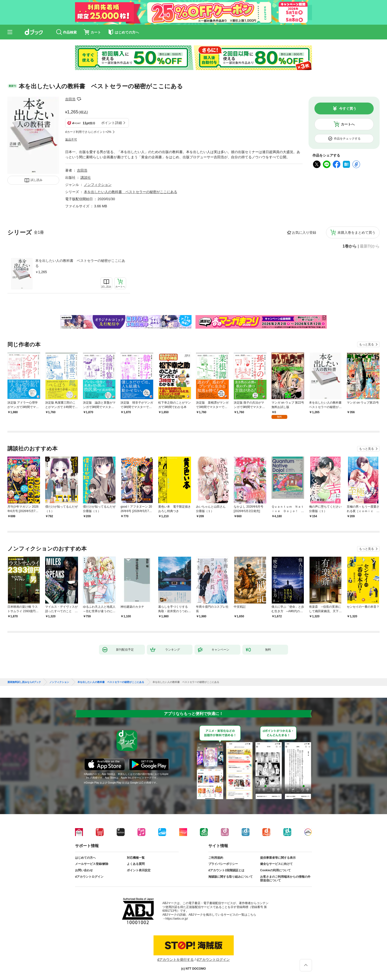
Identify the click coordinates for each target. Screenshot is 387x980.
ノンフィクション (98, 185)
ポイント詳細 (112, 123)
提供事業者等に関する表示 (278, 858)
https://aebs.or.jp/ (177, 919)
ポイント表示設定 (139, 870)
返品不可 (71, 140)
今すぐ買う (348, 108)
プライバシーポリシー (223, 864)
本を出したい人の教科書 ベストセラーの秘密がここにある (80, 263)
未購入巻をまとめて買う (356, 232)
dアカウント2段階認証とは (226, 870)
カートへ (348, 124)
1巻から (350, 246)
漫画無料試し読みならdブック (24, 682)
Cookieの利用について (275, 870)
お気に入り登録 (304, 232)
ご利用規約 (216, 858)
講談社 (86, 178)
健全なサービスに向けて (276, 864)
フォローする (79, 99)
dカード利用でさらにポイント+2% (88, 132)
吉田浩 (70, 99)
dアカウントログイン (89, 877)
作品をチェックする (347, 139)
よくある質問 (136, 864)
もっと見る (367, 344)
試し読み (37, 180)
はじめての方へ (85, 858)
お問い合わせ (84, 870)
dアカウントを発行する (175, 960)
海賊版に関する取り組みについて (231, 877)
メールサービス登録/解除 (92, 864)
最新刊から (370, 246)
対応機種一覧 (136, 858)
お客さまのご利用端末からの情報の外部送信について (285, 879)
